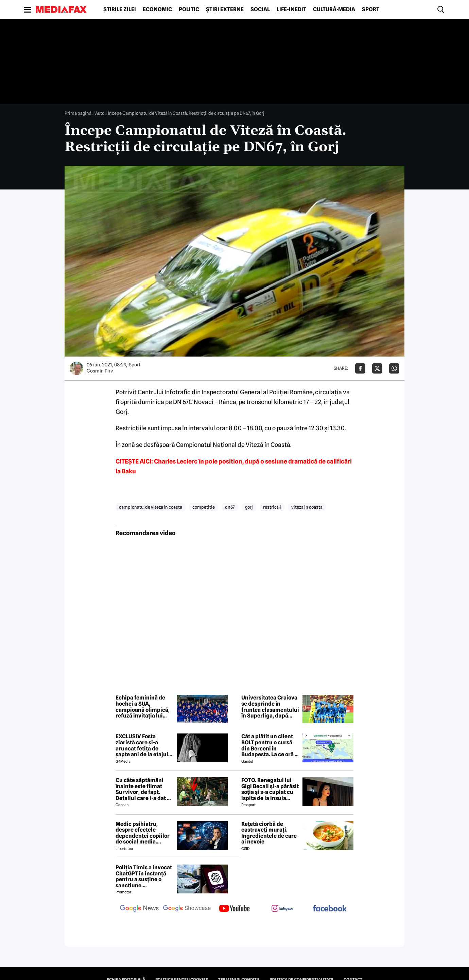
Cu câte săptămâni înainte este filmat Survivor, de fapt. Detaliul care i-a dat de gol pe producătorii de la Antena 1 (144, 789)
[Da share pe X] (377, 368)
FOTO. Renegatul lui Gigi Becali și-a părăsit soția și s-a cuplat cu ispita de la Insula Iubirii (270, 789)
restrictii (272, 507)
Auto (100, 113)
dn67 (230, 507)
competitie (204, 507)
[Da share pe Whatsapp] (394, 368)
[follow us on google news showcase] (187, 909)
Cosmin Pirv (100, 371)
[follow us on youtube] (234, 909)
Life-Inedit (291, 10)
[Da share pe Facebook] (360, 368)
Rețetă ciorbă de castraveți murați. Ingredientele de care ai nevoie (269, 833)
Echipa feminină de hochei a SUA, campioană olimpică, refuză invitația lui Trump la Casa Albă (143, 707)
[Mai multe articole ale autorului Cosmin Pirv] (76, 368)
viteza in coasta (307, 507)
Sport (371, 10)
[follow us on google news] (139, 909)
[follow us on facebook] (330, 909)
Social (260, 10)
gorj (249, 507)
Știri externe (225, 10)
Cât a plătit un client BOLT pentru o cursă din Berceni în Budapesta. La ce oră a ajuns (270, 745)
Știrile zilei (120, 10)
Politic (189, 10)
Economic (157, 10)
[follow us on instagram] (282, 909)
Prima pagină (78, 113)
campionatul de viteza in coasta (151, 507)
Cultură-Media (334, 10)
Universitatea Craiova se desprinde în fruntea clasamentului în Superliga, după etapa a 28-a (270, 707)
